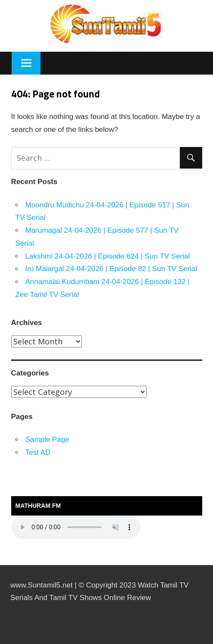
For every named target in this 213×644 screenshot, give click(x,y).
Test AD (38, 452)
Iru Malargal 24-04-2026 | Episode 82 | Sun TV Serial (111, 269)
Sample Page (47, 439)
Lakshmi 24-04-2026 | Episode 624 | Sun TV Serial (108, 256)
